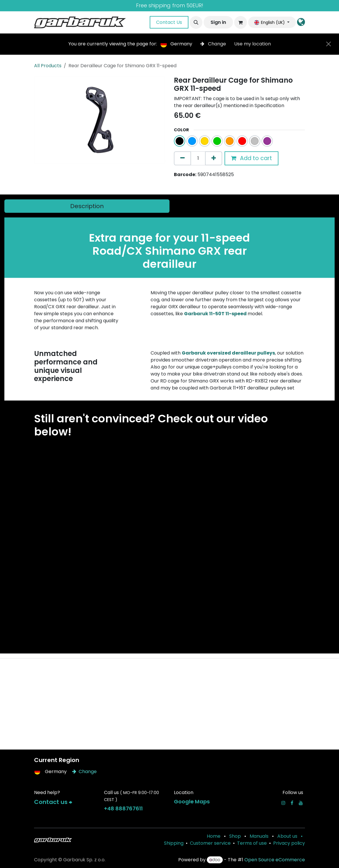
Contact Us (169, 22)
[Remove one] (182, 158)
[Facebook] (292, 803)
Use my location (253, 44)
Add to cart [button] (251, 158)
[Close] (329, 44)
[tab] (87, 206)
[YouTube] (301, 803)
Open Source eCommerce (275, 860)
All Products (48, 66)
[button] (196, 22)
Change (214, 44)
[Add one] (214, 158)
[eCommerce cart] (241, 22)
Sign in (218, 22)
